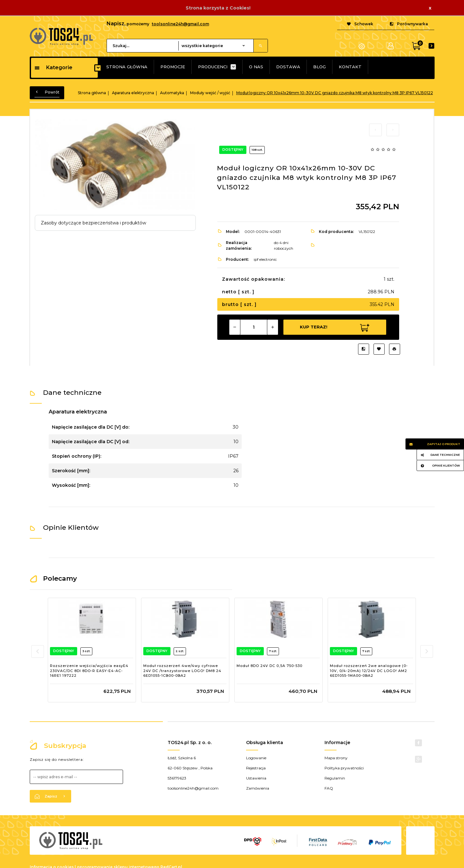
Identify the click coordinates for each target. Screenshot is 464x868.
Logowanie (256, 758)
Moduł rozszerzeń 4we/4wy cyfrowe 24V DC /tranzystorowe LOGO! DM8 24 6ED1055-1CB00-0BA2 (182, 671)
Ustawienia (256, 778)
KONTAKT (350, 67)
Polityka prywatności (344, 768)
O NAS (256, 67)
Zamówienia (258, 788)
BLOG (319, 67)
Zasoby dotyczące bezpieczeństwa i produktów (93, 223)
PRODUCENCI (213, 67)
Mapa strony (336, 758)
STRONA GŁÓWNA (127, 67)
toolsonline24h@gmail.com (180, 24)
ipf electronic (265, 259)
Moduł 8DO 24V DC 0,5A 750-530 (269, 666)
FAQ (329, 788)
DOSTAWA (288, 67)
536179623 (177, 778)
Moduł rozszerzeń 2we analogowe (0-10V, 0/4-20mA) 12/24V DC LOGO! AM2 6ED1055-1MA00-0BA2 (369, 671)
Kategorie (53, 67)
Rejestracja (256, 768)
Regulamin (335, 778)
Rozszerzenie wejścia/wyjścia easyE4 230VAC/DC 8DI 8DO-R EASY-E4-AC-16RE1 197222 (89, 671)
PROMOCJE (173, 67)
